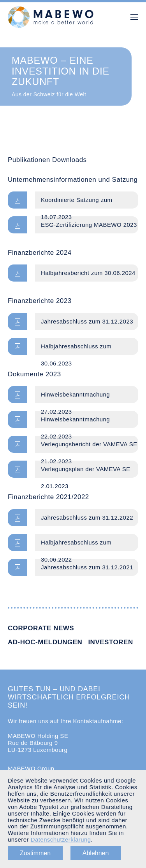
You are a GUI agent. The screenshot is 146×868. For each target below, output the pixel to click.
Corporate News (41, 628)
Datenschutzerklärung (61, 839)
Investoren (110, 642)
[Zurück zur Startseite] (51, 17)
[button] (134, 17)
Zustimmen (35, 853)
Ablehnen (96, 853)
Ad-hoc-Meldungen (45, 642)
